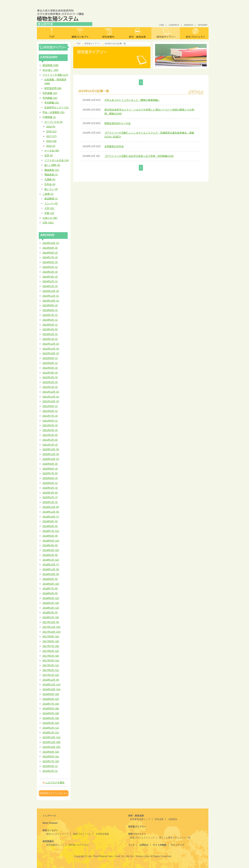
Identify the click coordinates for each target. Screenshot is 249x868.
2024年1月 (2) (50, 286)
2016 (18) (51, 141)
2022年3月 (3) (50, 377)
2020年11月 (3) (51, 454)
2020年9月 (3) (50, 464)
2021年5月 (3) (50, 425)
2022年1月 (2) (50, 387)
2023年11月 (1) (51, 296)
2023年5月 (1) (50, 325)
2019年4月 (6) (50, 545)
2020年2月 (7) (50, 497)
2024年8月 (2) (50, 253)
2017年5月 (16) (51, 656)
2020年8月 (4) (50, 469)
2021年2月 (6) (50, 440)
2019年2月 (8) (50, 555)
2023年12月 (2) (51, 291)
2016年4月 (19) (51, 718)
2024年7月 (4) (50, 257)
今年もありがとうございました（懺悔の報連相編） (132, 100)
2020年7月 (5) (50, 473)
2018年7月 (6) (50, 588)
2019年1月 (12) (51, 560)
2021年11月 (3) (51, 397)
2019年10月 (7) (51, 517)
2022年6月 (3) (50, 368)
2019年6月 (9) (50, 536)
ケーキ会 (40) (52, 151)
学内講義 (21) (52, 103)
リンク (132, 845)
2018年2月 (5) (50, 612)
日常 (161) (48, 223)
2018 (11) (51, 131)
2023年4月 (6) (50, 329)
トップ (51, 33)
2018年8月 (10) (51, 584)
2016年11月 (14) (51, 684)
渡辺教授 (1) (51, 199)
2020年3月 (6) (50, 493)
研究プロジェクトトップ (142, 838)
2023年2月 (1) (50, 334)
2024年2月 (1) (50, 281)
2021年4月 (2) (50, 430)
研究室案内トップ (55, 845)
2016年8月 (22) (51, 699)
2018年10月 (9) (51, 574)
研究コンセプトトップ (57, 834)
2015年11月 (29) (51, 742)
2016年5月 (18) (51, 713)
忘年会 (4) (50, 184)
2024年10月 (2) (51, 243)
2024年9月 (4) (50, 248)
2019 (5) (51, 127)
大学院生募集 (102, 834)
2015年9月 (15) (51, 752)
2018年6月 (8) (50, 593)
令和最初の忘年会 (114, 146)
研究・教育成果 (137, 33)
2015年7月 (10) (51, 761)
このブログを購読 (55, 783)
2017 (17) (51, 136)
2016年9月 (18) (51, 694)
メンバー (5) (51, 203)
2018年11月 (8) (51, 569)
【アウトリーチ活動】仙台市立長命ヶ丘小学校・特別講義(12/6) (139, 156)
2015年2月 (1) (50, 771)
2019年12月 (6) (51, 507)
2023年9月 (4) (50, 305)
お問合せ (144, 845)
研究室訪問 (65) (53, 88)
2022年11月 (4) (51, 349)
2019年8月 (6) (50, 526)
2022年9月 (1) (50, 358)
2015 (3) (51, 146)
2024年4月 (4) (50, 272)
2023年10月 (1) (51, 301)
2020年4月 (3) (50, 488)
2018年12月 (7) (51, 564)
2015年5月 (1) (50, 766)
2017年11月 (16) (51, 627)
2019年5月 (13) (51, 541)
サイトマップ (177, 845)
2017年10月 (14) (51, 632)
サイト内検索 (160, 845)
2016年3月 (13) (51, 723)
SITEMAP (203, 25)
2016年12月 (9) (51, 680)
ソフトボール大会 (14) (57, 160)
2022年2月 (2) (50, 382)
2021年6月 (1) (50, 421)
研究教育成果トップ (140, 819)
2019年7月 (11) (51, 531)
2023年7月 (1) (50, 315)
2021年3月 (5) (50, 435)
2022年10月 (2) (51, 353)
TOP (79, 44)
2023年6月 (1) (50, 320)
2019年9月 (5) (50, 521)
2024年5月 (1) (50, 267)
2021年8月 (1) (50, 411)
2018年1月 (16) (51, 617)
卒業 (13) (49, 213)
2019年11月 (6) (51, 512)
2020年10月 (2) (51, 459)
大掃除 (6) (50, 179)
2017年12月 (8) (51, 622)
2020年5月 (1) (50, 483)
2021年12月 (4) (51, 392)
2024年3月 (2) (50, 277)
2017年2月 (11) (51, 670)
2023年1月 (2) (50, 339)
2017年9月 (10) (51, 636)
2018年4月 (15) (51, 603)
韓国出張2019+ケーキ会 (118, 123)
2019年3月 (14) (51, 550)
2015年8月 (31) (51, 756)
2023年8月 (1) (50, 310)
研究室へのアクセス (79, 845)
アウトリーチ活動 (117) (55, 75)
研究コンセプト (80, 33)
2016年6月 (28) (51, 708)
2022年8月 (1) (50, 363)
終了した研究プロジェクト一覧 (175, 838)
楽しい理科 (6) (52, 165)
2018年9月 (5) (50, 579)
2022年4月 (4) (50, 373)
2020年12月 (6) (51, 449)
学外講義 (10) (50, 93)
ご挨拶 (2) (48, 194)
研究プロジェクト (194, 33)
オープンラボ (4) (53, 122)
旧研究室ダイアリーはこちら (54, 793)
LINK (162, 25)
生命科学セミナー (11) (57, 107)
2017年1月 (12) (51, 675)
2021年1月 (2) (50, 445)
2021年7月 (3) (50, 416)
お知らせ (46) (50, 218)
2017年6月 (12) (51, 651)
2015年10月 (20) (51, 747)
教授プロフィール (82, 834)
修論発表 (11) (52, 170)
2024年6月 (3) (50, 262)
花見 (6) (49, 155)
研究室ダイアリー (166, 33)
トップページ (49, 816)
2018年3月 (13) (51, 608)
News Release (50, 823)
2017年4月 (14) (51, 660)
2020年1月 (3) (50, 502)
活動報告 (173, 819)
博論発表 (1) (51, 175)
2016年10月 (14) (51, 689)
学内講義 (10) (50, 98)
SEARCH (189, 25)
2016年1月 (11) (51, 732)
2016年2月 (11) (51, 728)
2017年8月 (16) (51, 641)
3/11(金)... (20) (50, 70)
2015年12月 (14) (51, 737)
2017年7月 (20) (51, 646)
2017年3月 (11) (51, 665)
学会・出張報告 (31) (53, 112)
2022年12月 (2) (51, 344)
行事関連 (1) (49, 117)
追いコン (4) (51, 189)
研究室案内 (109, 33)
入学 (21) (49, 208)
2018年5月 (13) (51, 598)
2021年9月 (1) (50, 406)
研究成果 (159, 819)
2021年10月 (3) (51, 401)
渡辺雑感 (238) (51, 65)
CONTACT (174, 25)
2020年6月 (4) (50, 478)
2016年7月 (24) (51, 704)
